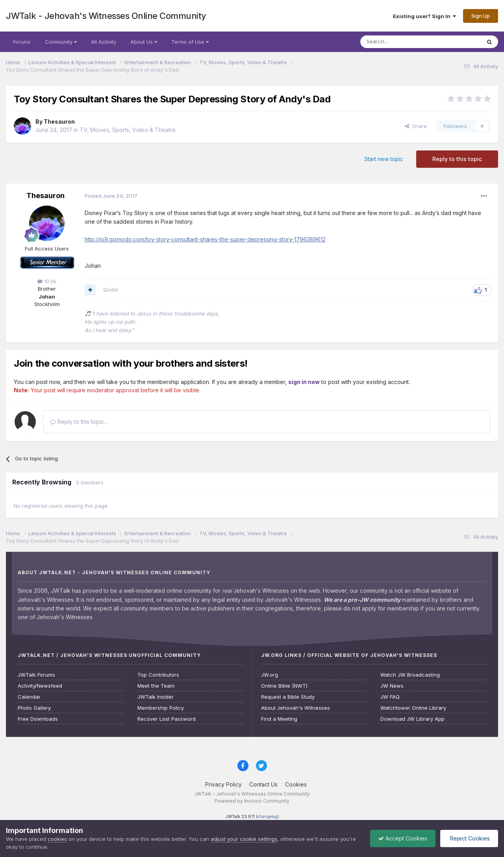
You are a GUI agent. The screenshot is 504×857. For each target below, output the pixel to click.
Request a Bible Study (288, 697)
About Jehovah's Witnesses (296, 708)
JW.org (270, 675)
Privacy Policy (223, 784)
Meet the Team (156, 686)
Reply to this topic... (79, 422)
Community (61, 42)
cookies (57, 839)
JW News (392, 686)
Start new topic (384, 159)
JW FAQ (390, 697)
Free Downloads (38, 719)
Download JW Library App (412, 719)
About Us (144, 42)
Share (416, 126)
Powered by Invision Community (252, 801)
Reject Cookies (469, 838)
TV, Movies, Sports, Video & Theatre (128, 130)
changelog (267, 817)
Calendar (29, 697)
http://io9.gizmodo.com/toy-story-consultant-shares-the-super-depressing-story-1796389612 (205, 239)
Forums (22, 42)
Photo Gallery (34, 708)
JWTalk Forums (36, 675)
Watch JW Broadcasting (410, 675)
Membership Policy (161, 708)
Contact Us (263, 784)
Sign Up (481, 16)
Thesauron (59, 122)
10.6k (47, 281)
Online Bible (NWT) (284, 686)
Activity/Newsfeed (40, 686)
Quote (111, 289)
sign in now (304, 382)
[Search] (400, 42)
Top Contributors (158, 675)
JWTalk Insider (156, 697)
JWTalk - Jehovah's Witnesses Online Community (106, 16)
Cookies (296, 784)
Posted (111, 196)
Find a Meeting (279, 719)
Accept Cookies (403, 838)
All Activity (104, 42)
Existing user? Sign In (424, 16)
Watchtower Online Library (413, 708)
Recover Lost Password (167, 719)
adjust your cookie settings (244, 839)
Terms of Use (190, 42)
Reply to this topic (457, 159)
